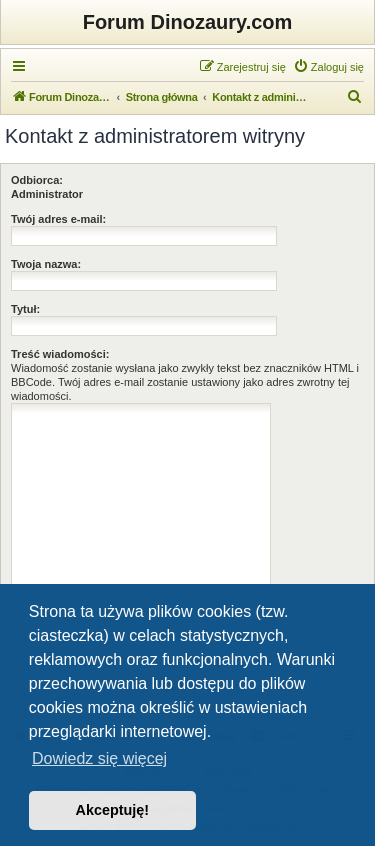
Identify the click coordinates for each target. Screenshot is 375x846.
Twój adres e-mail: (58, 219)
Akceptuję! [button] (113, 810)
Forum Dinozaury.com (188, 22)
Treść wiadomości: (60, 354)
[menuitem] (328, 67)
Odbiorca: (37, 180)
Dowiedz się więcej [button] (99, 758)
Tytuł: (25, 309)
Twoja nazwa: (46, 264)
